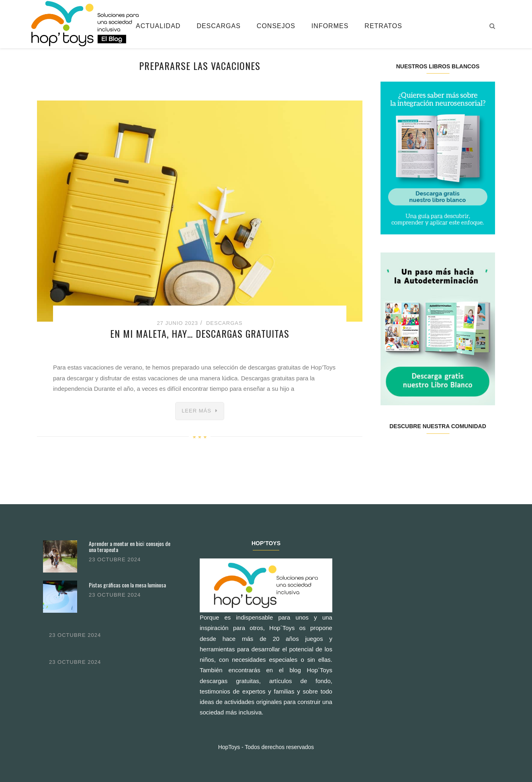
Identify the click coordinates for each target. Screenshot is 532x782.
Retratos (383, 26)
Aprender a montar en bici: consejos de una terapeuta (130, 547)
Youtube (466, 452)
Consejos (276, 26)
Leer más (196, 411)
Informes (330, 26)
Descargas (218, 26)
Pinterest (447, 452)
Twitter (409, 452)
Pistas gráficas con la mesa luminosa (127, 585)
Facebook (390, 452)
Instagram (428, 452)
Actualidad (158, 26)
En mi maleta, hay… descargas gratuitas (200, 333)
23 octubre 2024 (115, 559)
